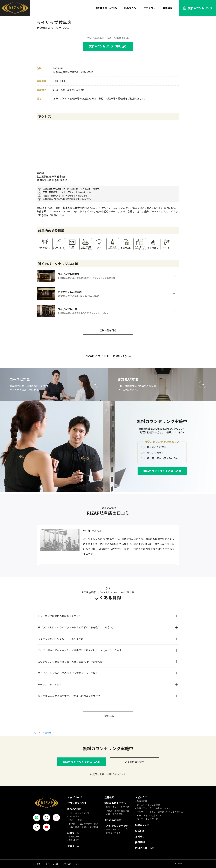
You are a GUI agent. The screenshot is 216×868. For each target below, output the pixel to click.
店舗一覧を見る (108, 330)
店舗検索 (167, 8)
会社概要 (37, 864)
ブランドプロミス (77, 803)
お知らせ (140, 836)
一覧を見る (108, 716)
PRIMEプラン (75, 840)
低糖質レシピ (142, 825)
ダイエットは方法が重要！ (149, 805)
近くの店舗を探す (135, 762)
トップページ (75, 797)
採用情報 (140, 842)
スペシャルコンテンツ (116, 826)
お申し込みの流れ (114, 814)
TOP (35, 733)
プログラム (149, 8)
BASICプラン (75, 837)
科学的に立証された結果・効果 (84, 824)
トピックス (141, 797)
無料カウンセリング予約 (118, 807)
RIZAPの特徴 (74, 809)
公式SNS (140, 831)
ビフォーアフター (114, 833)
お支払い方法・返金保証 (118, 810)
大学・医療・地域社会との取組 (84, 827)
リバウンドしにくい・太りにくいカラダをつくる (160, 812)
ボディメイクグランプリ (117, 829)
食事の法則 (142, 801)
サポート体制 (75, 820)
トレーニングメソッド (79, 813)
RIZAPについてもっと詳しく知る (108, 356)
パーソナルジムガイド (147, 819)
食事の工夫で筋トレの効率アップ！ (154, 808)
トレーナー (74, 816)
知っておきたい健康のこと (149, 815)
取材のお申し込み (145, 848)
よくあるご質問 (113, 820)
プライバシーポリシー (72, 864)
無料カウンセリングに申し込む (108, 46)
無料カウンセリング (200, 8)
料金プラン (130, 8)
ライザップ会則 (51, 864)
